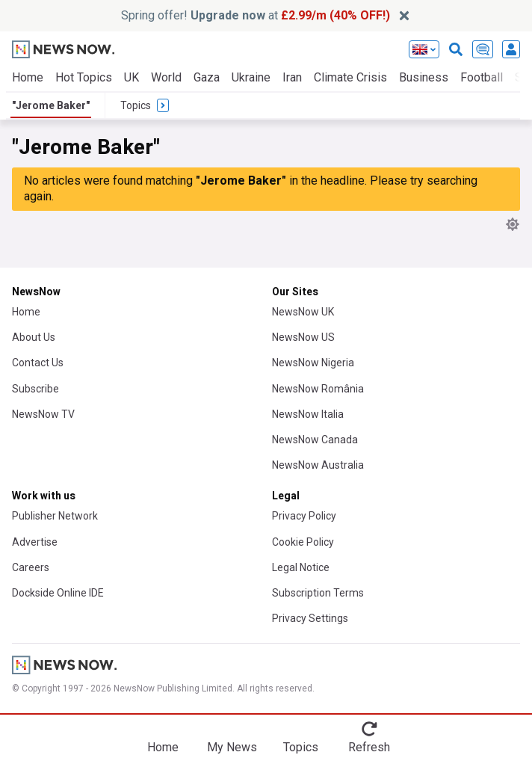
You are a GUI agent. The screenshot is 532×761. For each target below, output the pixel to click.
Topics (301, 747)
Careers (31, 567)
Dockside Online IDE (58, 593)
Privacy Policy (304, 516)
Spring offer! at (256, 15)
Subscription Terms (318, 593)
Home (28, 77)
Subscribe (35, 389)
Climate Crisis (350, 77)
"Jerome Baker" (51, 105)
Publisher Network (55, 516)
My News (232, 747)
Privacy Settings (310, 618)
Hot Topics (84, 77)
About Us (34, 337)
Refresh (369, 747)
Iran (292, 77)
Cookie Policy (303, 542)
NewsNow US (303, 337)
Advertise (35, 542)
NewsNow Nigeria (313, 363)
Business (424, 77)
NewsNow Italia (308, 414)
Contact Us (38, 363)
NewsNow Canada (315, 440)
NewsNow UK (303, 312)
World (166, 77)
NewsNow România (318, 389)
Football (482, 77)
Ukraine (251, 77)
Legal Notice (301, 567)
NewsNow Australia (318, 465)
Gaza (207, 77)
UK (132, 77)
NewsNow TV (43, 414)
